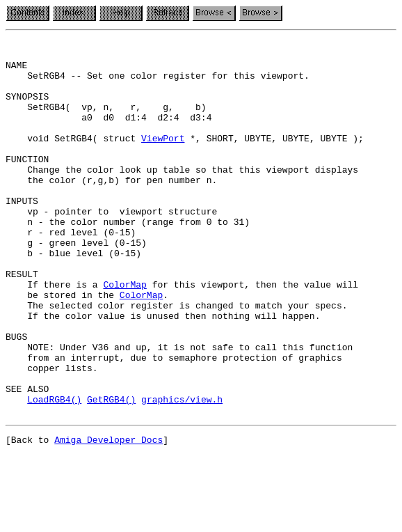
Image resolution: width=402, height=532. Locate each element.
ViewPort (163, 159)
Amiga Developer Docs (108, 517)
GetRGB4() (111, 472)
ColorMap (124, 334)
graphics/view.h (182, 472)
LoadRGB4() (54, 472)
